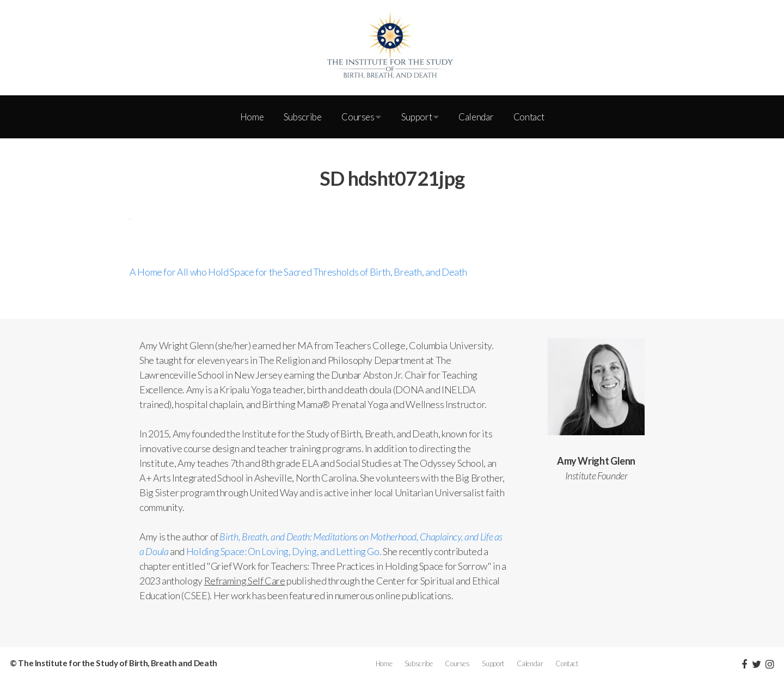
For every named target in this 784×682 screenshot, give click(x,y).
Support (420, 117)
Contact (529, 117)
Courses (361, 117)
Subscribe (303, 117)
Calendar (476, 117)
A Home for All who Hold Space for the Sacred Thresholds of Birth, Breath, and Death (298, 272)
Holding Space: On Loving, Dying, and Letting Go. (284, 551)
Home (252, 117)
